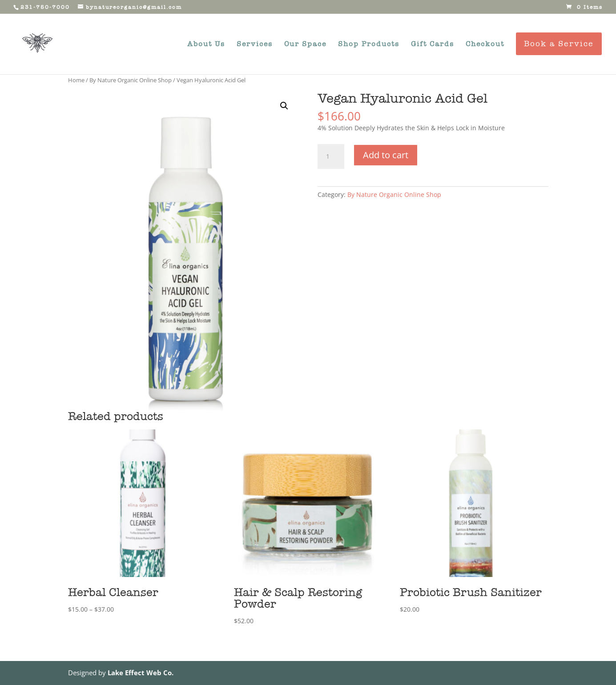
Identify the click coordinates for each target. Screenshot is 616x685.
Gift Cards (433, 44)
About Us (206, 44)
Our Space (305, 44)
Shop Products (369, 44)
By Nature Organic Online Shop (131, 80)
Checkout (485, 44)
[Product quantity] (331, 156)
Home (76, 80)
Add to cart (386, 155)
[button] (284, 106)
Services (255, 44)
